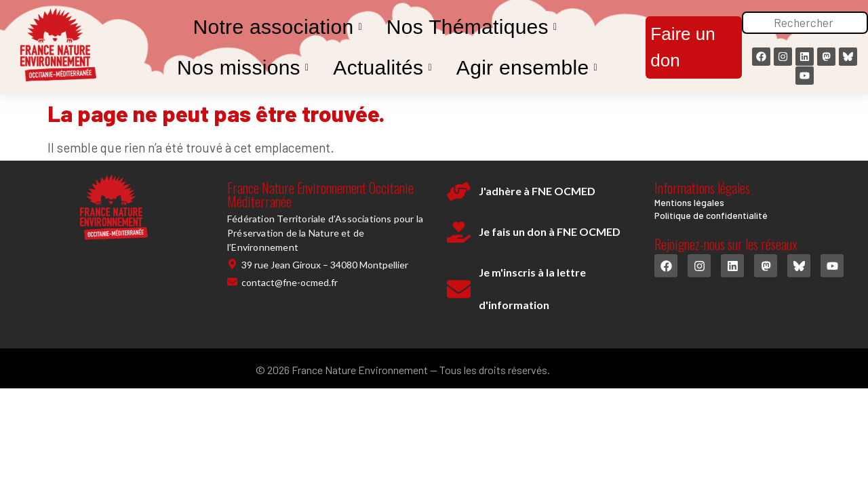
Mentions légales (689, 202)
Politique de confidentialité (711, 215)
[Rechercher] (805, 23)
